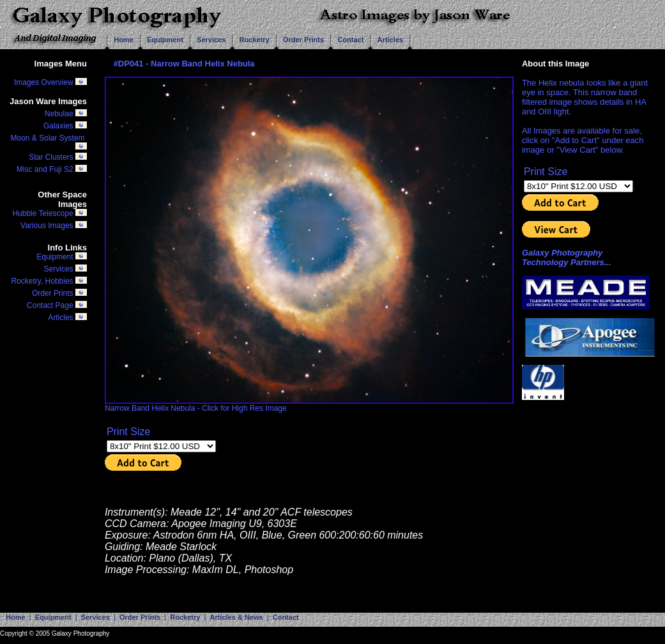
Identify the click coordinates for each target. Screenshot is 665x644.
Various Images (54, 226)
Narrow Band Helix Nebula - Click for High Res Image (309, 405)
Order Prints (59, 293)
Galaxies (65, 127)
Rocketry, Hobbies (49, 281)
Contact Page (57, 305)
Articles (67, 318)
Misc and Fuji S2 (52, 169)
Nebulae (66, 114)
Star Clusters (58, 157)
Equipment (62, 257)
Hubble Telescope (50, 213)
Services (65, 269)
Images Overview (50, 82)
